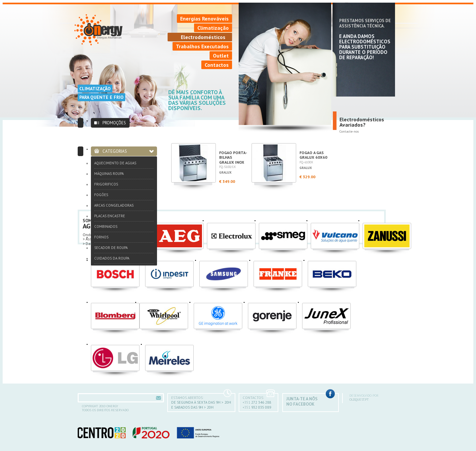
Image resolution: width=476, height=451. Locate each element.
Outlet (221, 56)
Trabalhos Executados (202, 46)
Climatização (213, 28)
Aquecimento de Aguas (115, 163)
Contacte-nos (349, 131)
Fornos (101, 237)
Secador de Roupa (111, 248)
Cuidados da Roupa (112, 258)
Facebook (330, 394)
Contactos (217, 65)
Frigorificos (106, 184)
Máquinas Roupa (109, 174)
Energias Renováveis (204, 19)
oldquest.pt (373, 398)
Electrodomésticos (203, 37)
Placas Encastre (110, 216)
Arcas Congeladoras (114, 205)
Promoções (114, 123)
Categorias (115, 151)
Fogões (101, 195)
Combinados (106, 226)
